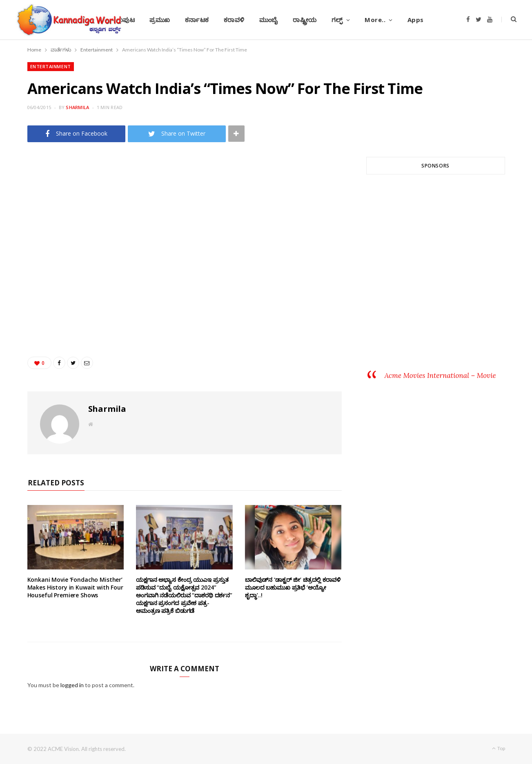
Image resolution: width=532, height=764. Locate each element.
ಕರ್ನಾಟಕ (197, 20)
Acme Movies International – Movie (440, 375)
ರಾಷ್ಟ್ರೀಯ (305, 20)
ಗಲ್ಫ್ (337, 20)
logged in (72, 685)
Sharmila (77, 107)
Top (499, 748)
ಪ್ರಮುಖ (160, 20)
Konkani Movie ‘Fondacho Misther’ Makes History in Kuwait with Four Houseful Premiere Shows (75, 587)
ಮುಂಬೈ (269, 20)
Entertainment (51, 66)
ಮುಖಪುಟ (121, 20)
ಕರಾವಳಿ (234, 20)
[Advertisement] (436, 279)
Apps (416, 20)
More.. (375, 20)
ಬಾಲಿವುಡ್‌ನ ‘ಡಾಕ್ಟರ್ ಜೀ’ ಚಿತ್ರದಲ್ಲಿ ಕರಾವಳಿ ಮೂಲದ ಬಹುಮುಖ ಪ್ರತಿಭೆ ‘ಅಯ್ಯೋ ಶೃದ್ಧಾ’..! (293, 587)
